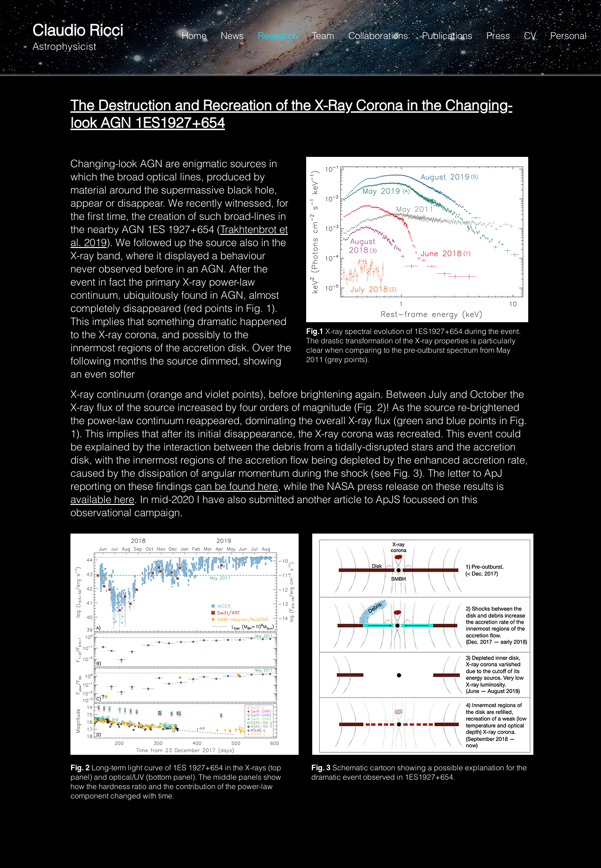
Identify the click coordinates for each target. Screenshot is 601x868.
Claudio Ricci (78, 30)
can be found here (236, 486)
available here (102, 499)
